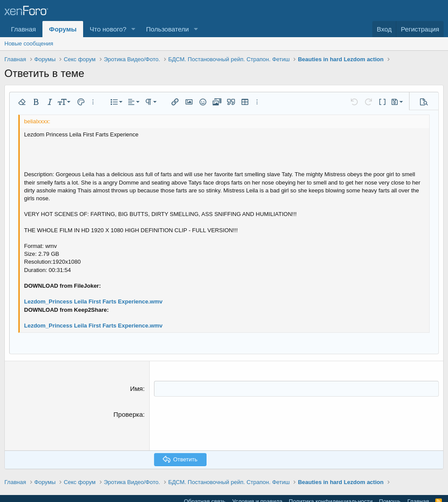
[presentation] (220, 426)
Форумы (63, 29)
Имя (136, 389)
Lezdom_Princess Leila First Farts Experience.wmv (93, 302)
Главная (23, 29)
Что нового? (108, 29)
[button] (133, 29)
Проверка (128, 414)
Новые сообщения (29, 44)
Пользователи (168, 29)
